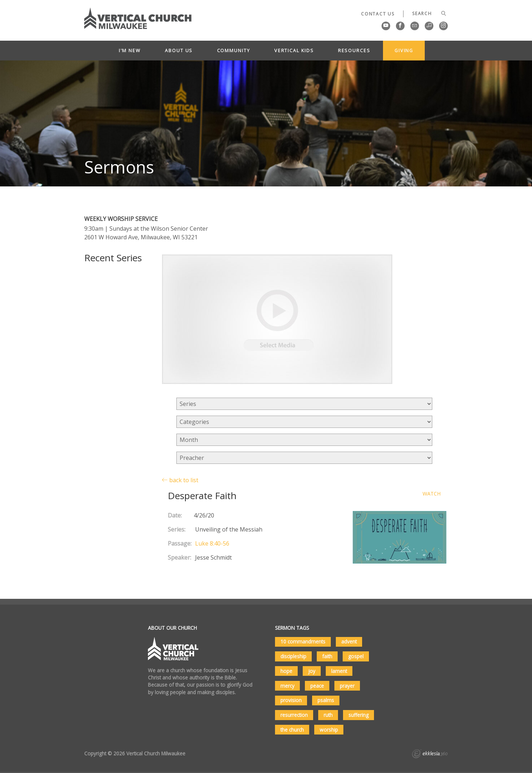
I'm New (130, 50)
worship (329, 730)
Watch (432, 494)
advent (349, 641)
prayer (347, 686)
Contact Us (378, 14)
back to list (180, 480)
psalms (326, 700)
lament (339, 671)
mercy (287, 686)
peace (317, 686)
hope (286, 671)
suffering (359, 715)
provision (291, 700)
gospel (356, 656)
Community (234, 50)
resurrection (294, 715)
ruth (328, 715)
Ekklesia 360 (430, 755)
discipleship (293, 656)
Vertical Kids (294, 50)
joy (312, 671)
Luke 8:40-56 (212, 543)
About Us (179, 50)
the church (292, 730)
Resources (354, 50)
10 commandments (303, 641)
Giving (404, 50)
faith (327, 656)
